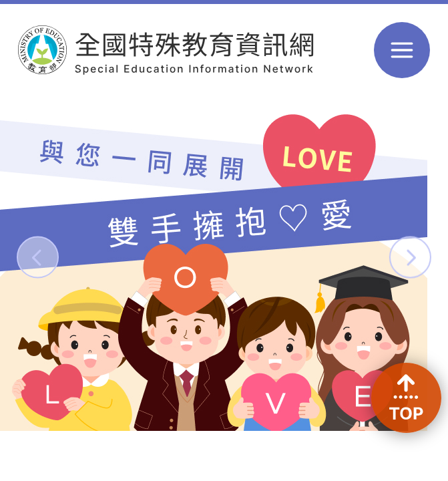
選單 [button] (402, 50)
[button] (38, 257)
